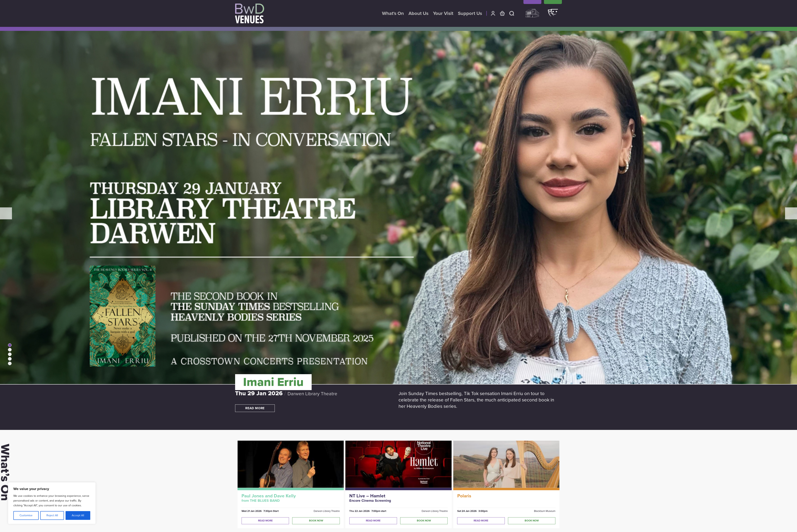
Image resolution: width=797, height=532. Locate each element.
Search (512, 13)
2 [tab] (10, 350)
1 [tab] (10, 345)
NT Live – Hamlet (367, 496)
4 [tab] (10, 359)
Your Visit (443, 14)
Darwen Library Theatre (553, 15)
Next (791, 213)
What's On (393, 14)
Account (493, 13)
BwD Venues (250, 14)
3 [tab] (10, 354)
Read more (255, 408)
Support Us (470, 14)
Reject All (52, 515)
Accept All (78, 515)
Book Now (316, 521)
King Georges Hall (532, 15)
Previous (6, 213)
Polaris (464, 496)
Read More (265, 521)
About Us (418, 14)
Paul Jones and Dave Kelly (269, 496)
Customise (26, 515)
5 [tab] (10, 363)
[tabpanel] (398, 230)
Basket (502, 13)
